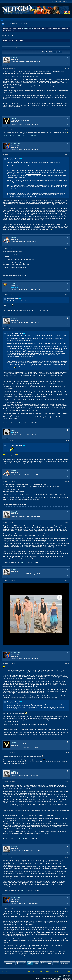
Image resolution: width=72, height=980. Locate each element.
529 (30, 963)
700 (56, 963)
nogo (13, 430)
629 (49, 963)
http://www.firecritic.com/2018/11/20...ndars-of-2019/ (19, 136)
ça (30, 939)
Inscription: (15, 62)
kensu (14, 238)
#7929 (67, 523)
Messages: (34, 62)
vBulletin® (61, 977)
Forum (8, 24)
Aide (28, 971)
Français (5, 971)
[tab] (7, 48)
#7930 (67, 580)
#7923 (67, 155)
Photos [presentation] (29, 48)
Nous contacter (38, 971)
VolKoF (14, 118)
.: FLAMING (24, 24)
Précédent (9, 963)
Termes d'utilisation (52, 971)
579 (43, 963)
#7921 (67, 68)
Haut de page (65, 971)
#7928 (67, 482)
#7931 (67, 664)
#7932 (67, 753)
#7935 (67, 908)
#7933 (67, 782)
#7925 (67, 294)
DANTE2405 (16, 144)
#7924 (67, 248)
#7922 (67, 129)
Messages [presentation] (7, 48)
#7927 (67, 441)
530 (36, 963)
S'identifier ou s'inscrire (61, 1)
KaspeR (14, 58)
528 (23, 963)
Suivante (65, 963)
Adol (13, 284)
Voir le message (21, 159)
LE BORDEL (15, 24)
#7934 (67, 857)
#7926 (67, 329)
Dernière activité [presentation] (18, 48)
